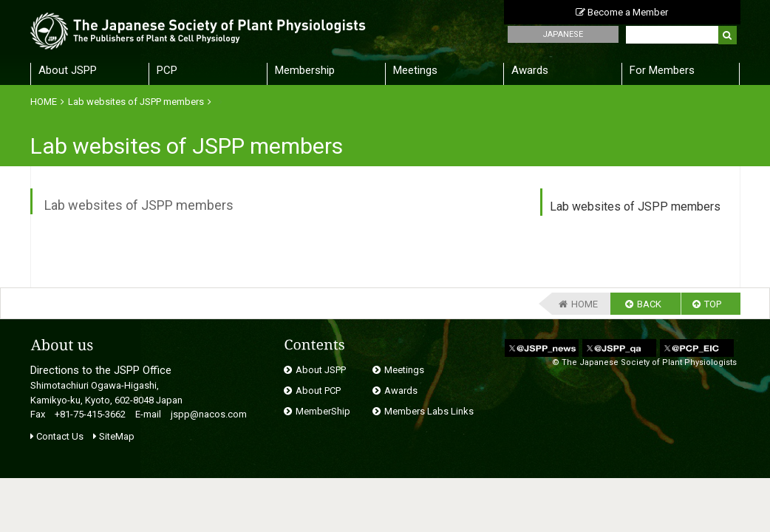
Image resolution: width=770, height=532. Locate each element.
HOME (44, 102)
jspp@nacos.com (209, 414)
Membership (305, 70)
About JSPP (68, 70)
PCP (167, 70)
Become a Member (622, 12)
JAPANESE (563, 34)
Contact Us (57, 436)
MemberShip (323, 411)
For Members (662, 70)
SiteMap (114, 436)
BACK (649, 304)
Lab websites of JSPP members (136, 102)
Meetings (415, 70)
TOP (713, 304)
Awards (530, 70)
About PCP (318, 391)
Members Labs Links (429, 411)
